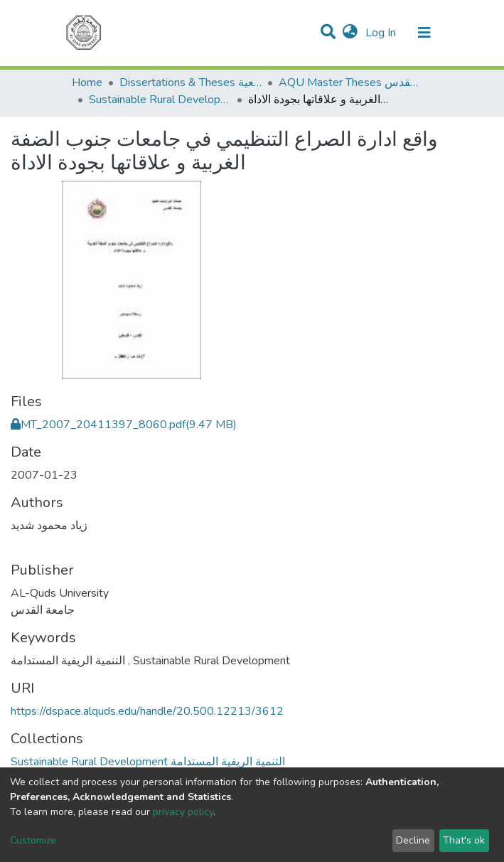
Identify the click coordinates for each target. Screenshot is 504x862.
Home (87, 83)
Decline (413, 840)
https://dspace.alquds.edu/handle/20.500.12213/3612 (147, 711)
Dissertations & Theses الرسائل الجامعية (191, 83)
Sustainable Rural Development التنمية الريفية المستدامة (160, 100)
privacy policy (183, 812)
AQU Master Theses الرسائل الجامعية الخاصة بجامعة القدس (350, 83)
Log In (382, 33)
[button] (350, 33)
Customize (33, 840)
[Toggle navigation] (424, 33)
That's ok (464, 840)
